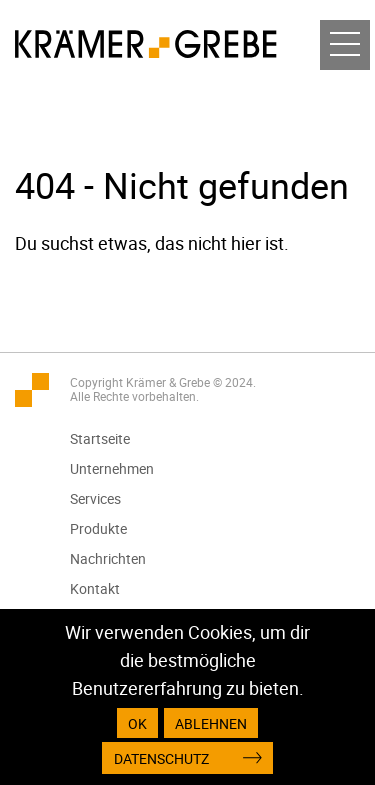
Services (95, 498)
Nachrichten (108, 558)
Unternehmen (112, 468)
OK (137, 723)
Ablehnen (211, 723)
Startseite (100, 438)
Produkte (98, 528)
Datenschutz (161, 758)
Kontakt (95, 588)
